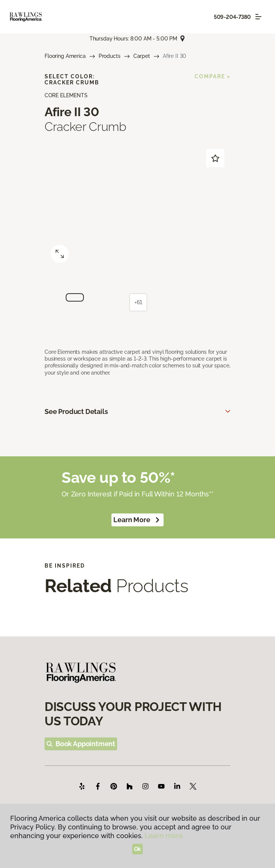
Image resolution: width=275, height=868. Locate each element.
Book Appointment (81, 744)
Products (110, 56)
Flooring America (65, 56)
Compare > (212, 76)
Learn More (137, 520)
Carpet (142, 56)
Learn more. (165, 836)
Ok (138, 849)
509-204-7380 (232, 17)
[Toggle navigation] (258, 17)
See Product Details (76, 411)
